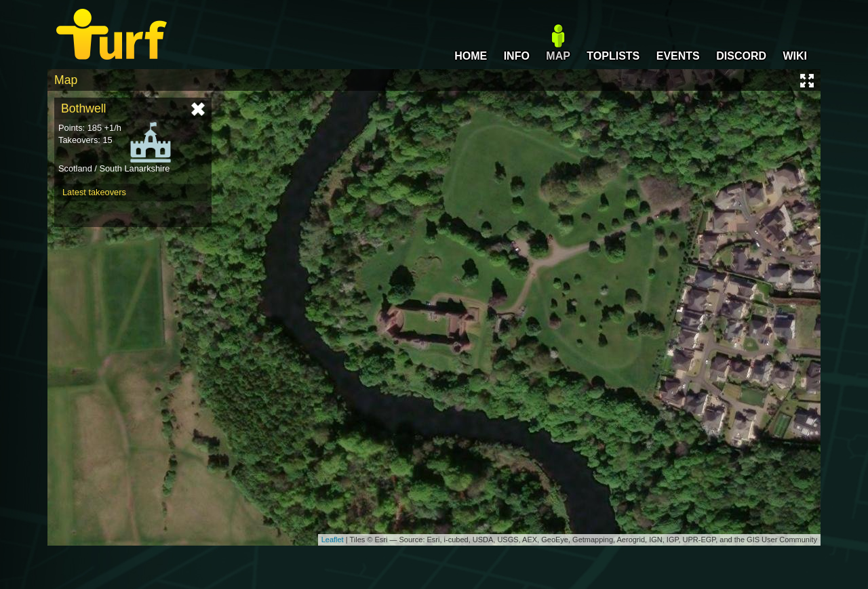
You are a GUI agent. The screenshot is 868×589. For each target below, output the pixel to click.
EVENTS (678, 56)
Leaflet (333, 540)
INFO (517, 56)
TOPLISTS (613, 56)
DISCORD (741, 56)
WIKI (795, 56)
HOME (471, 56)
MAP (558, 56)
